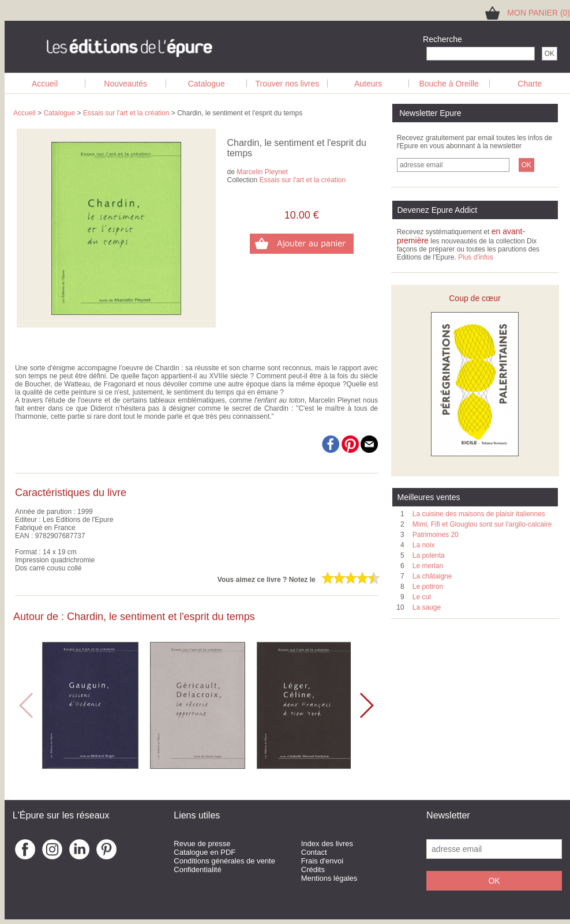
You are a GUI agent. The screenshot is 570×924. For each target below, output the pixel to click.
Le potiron (428, 587)
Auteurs (368, 84)
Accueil (45, 84)
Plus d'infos (476, 257)
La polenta (429, 555)
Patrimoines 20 (436, 535)
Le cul (422, 597)
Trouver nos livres (288, 84)
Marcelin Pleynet (262, 172)
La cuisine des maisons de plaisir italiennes (479, 514)
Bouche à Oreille (449, 84)
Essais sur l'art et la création (126, 113)
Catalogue (207, 84)
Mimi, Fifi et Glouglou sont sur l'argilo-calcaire (482, 524)
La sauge (427, 607)
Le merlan (428, 566)
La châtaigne (432, 576)
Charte (530, 84)
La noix (424, 545)
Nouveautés (125, 84)
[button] (366, 705)
